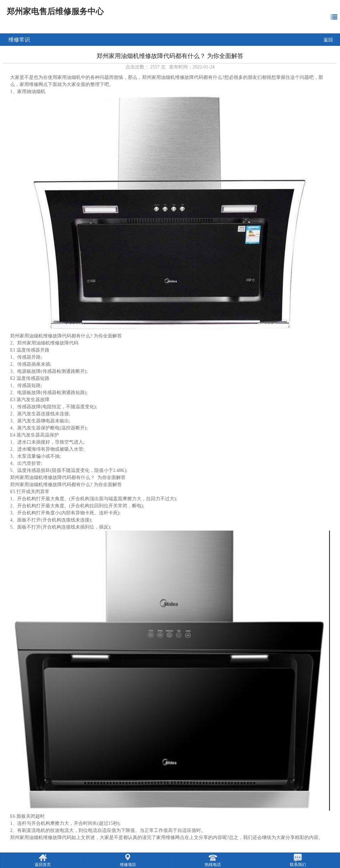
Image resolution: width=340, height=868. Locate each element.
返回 (328, 40)
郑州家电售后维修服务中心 (55, 11)
